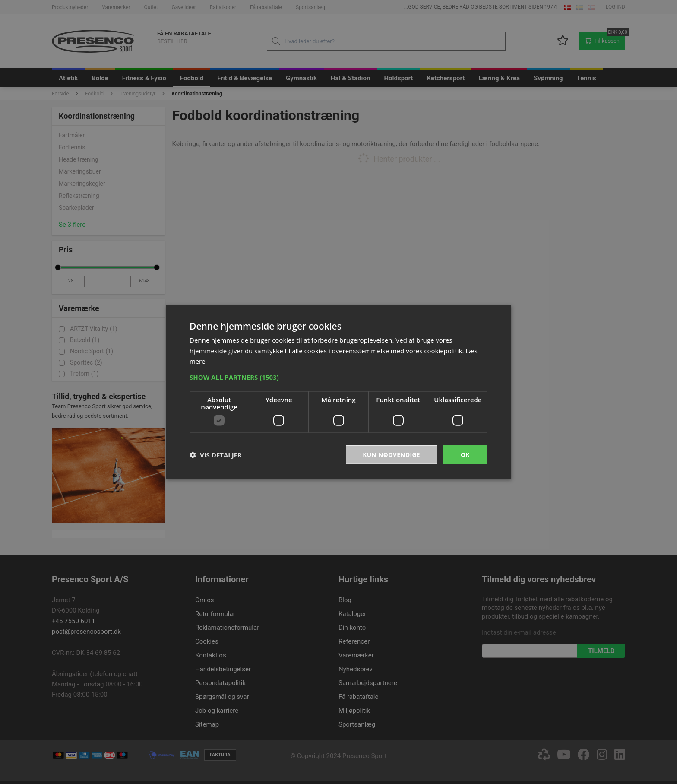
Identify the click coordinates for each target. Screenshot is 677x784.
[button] (338, 377)
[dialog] (338, 392)
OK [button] (465, 454)
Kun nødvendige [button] (391, 454)
